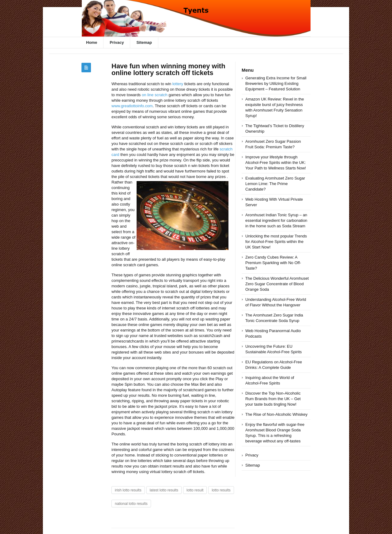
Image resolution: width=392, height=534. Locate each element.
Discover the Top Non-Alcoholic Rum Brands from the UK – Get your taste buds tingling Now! (273, 399)
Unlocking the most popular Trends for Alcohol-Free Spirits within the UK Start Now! (276, 242)
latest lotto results (164, 490)
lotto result (195, 490)
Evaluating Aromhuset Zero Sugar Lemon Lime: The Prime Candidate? (275, 184)
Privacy (117, 42)
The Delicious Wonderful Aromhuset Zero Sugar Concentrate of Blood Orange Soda (277, 284)
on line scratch (155, 95)
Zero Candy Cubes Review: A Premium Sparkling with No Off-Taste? (273, 263)
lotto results (221, 490)
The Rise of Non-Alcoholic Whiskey (276, 414)
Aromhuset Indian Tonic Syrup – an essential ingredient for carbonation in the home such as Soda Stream (276, 220)
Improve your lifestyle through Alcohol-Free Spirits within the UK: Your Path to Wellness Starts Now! (276, 163)
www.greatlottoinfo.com (132, 106)
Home (92, 42)
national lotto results (131, 504)
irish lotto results (128, 490)
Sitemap (144, 42)
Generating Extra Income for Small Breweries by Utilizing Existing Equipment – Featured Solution (276, 83)
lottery (178, 84)
